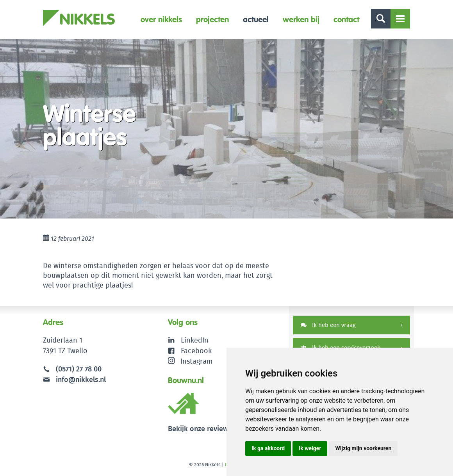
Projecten (212, 19)
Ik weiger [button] (310, 448)
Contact (346, 19)
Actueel (256, 19)
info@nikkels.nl (74, 379)
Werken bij (301, 19)
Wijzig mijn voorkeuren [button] (363, 448)
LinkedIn (195, 340)
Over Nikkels (161, 19)
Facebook (196, 351)
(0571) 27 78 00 (79, 369)
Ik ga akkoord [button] (268, 448)
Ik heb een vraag (328, 325)
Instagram (190, 361)
